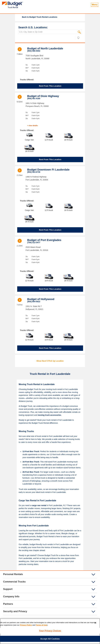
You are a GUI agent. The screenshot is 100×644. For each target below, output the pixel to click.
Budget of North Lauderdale (45, 48)
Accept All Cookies (50, 640)
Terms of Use (41, 626)
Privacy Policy (26, 626)
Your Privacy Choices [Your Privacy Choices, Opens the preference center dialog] (50, 632)
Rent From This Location (50, 86)
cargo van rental (39, 505)
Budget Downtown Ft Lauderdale (48, 170)
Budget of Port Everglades (44, 240)
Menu (95, 5)
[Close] (95, 624)
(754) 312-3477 (34, 242)
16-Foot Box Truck (31, 462)
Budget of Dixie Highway (43, 96)
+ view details (33, 126)
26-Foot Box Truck (31, 472)
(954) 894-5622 (34, 302)
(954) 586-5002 (34, 51)
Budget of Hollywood (41, 299)
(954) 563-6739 (34, 172)
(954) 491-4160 (34, 98)
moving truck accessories (49, 415)
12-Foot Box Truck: (31, 451)
